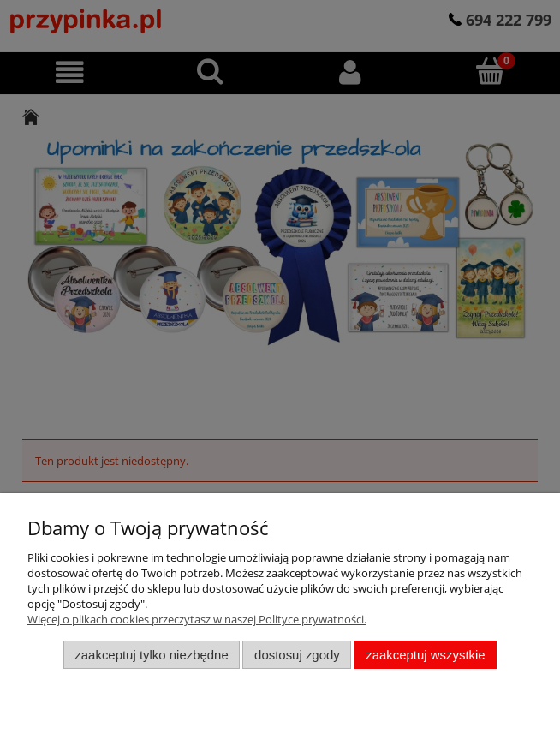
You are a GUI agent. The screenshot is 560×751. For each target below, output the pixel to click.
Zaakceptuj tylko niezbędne (151, 655)
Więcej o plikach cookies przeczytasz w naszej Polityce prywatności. (197, 619)
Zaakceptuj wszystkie (425, 655)
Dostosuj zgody (297, 655)
